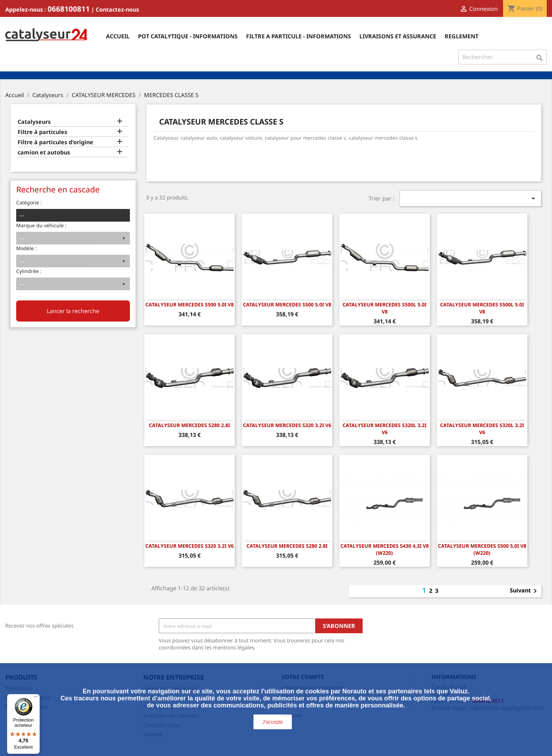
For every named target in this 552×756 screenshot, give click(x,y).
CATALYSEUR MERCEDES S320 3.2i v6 (287, 425)
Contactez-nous (117, 9)
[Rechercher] (503, 57)
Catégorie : (29, 202)
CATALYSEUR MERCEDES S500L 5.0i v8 (384, 308)
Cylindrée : (29, 271)
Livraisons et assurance (398, 36)
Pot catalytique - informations (188, 36)
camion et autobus (44, 153)
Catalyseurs (34, 122)
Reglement (462, 36)
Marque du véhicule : (41, 225)
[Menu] (36, 698)
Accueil (118, 36)
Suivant (525, 591)
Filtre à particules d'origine (55, 142)
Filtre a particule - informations (299, 36)
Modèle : (26, 248)
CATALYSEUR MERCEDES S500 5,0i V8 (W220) (482, 549)
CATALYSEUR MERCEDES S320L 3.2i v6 (384, 429)
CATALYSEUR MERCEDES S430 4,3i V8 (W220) (385, 549)
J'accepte (273, 722)
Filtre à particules (42, 132)
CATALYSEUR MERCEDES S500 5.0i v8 (190, 304)
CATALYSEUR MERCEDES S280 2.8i (189, 425)
